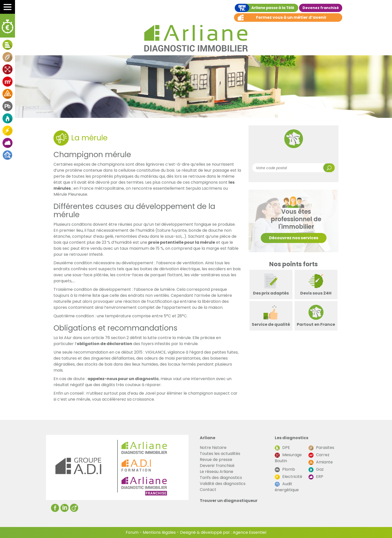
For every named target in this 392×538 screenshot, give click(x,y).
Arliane (207, 438)
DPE (282, 448)
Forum (132, 532)
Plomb (285, 469)
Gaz (316, 469)
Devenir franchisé (217, 466)
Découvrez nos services (294, 238)
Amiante (321, 462)
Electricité (288, 477)
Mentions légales (159, 532)
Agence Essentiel (249, 532)
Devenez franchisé (321, 8)
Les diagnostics (291, 438)
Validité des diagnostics (223, 484)
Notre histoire (213, 448)
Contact (208, 490)
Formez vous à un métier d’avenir (291, 17)
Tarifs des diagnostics (221, 478)
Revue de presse (216, 460)
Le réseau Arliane (216, 472)
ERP (316, 477)
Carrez (319, 455)
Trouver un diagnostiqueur (229, 501)
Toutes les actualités (220, 454)
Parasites (321, 448)
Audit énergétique (287, 487)
